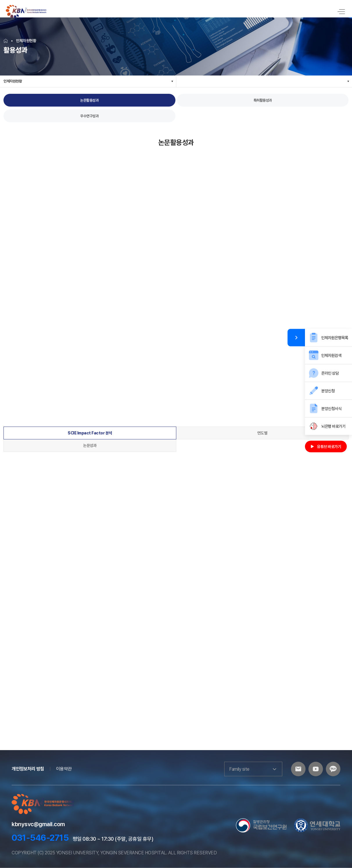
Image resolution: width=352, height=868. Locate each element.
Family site (253, 769)
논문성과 (90, 445)
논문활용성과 (89, 100)
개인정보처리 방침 (28, 769)
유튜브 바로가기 (326, 447)
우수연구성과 (89, 116)
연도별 (262, 433)
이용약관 (64, 769)
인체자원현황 (13, 81)
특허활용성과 (263, 100)
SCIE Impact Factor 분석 (90, 433)
